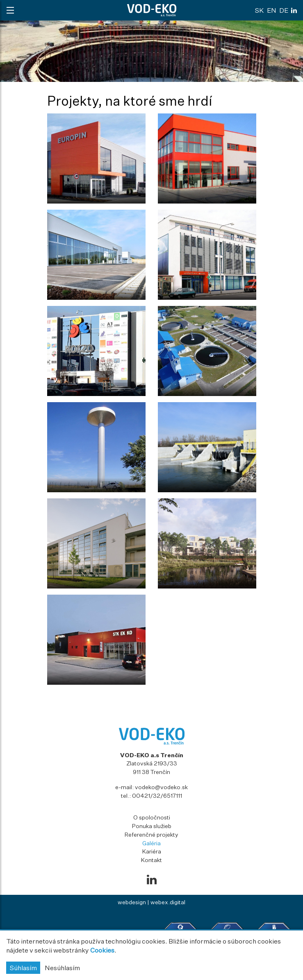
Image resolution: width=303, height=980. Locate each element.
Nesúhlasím (62, 968)
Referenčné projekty (151, 834)
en (272, 10)
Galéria (151, 843)
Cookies (102, 950)
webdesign (132, 902)
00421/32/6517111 (157, 796)
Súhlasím (23, 968)
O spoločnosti (152, 817)
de (284, 10)
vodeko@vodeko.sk (161, 787)
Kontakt (151, 860)
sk (259, 10)
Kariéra (152, 851)
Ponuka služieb (152, 826)
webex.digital (168, 902)
